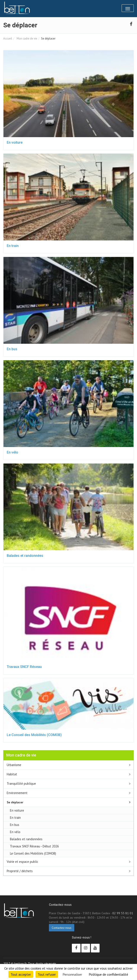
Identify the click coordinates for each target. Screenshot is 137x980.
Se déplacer (15, 802)
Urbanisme (14, 765)
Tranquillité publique (21, 784)
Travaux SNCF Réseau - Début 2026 (34, 846)
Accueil (8, 39)
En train (13, 246)
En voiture (15, 142)
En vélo (12, 452)
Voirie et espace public (23, 862)
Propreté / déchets (20, 871)
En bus (12, 349)
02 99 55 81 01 (123, 913)
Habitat (12, 774)
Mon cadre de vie (27, 39)
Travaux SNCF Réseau (24, 667)
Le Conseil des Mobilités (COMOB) (34, 735)
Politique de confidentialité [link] (108, 974)
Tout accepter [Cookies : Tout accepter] (21, 974)
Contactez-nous (62, 928)
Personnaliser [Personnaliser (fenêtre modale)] (72, 974)
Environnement (17, 793)
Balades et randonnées (25, 556)
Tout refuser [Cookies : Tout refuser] (47, 974)
